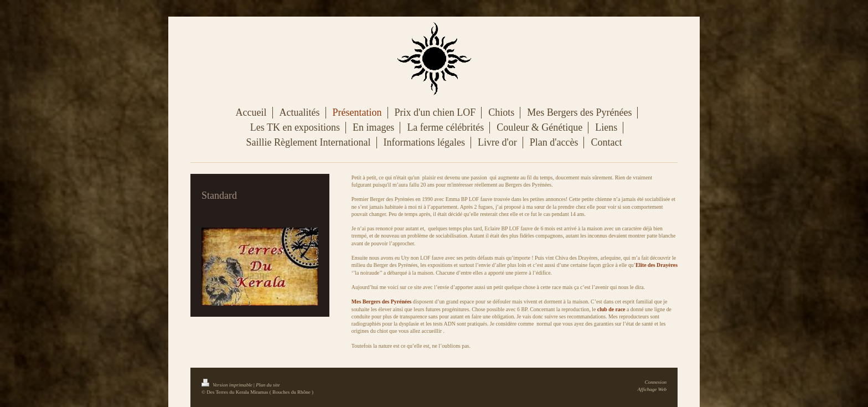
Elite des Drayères (657, 265)
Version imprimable (228, 385)
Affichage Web (652, 389)
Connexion (656, 382)
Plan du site (268, 385)
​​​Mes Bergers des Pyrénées (382, 302)
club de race (611, 309)
